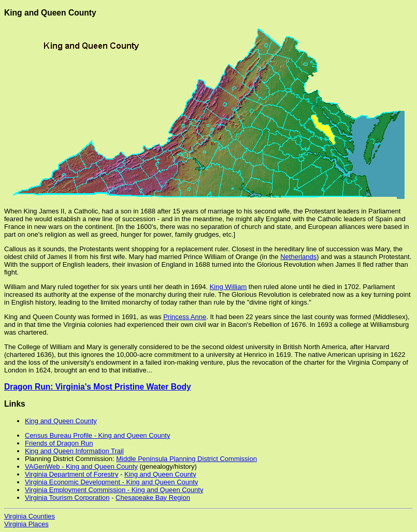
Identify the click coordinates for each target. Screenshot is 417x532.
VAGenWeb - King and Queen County (81, 466)
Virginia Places (26, 524)
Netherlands (298, 257)
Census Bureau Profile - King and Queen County (97, 435)
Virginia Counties (30, 516)
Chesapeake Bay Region (153, 498)
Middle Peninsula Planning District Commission (186, 459)
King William (228, 287)
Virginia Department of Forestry (71, 474)
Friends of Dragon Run (59, 443)
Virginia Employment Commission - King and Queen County (114, 490)
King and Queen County (61, 421)
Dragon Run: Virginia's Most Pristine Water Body (98, 387)
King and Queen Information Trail (74, 451)
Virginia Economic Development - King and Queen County (111, 482)
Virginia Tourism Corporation (67, 498)
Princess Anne (185, 317)
